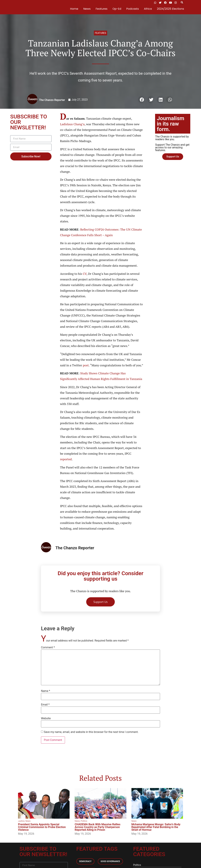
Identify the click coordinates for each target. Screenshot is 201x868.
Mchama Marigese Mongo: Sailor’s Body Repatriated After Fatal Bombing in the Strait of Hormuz (156, 827)
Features (102, 9)
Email (45, 705)
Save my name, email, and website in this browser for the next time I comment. (91, 732)
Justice (21, 821)
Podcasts (133, 9)
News (87, 9)
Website (46, 718)
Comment (48, 647)
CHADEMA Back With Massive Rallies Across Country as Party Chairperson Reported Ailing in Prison (98, 827)
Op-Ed (117, 9)
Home (74, 9)
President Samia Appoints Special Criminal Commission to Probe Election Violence (42, 827)
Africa (148, 9)
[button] (182, 3)
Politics (84, 821)
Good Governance (110, 861)
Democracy (85, 861)
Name (46, 691)
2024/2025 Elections (170, 9)
